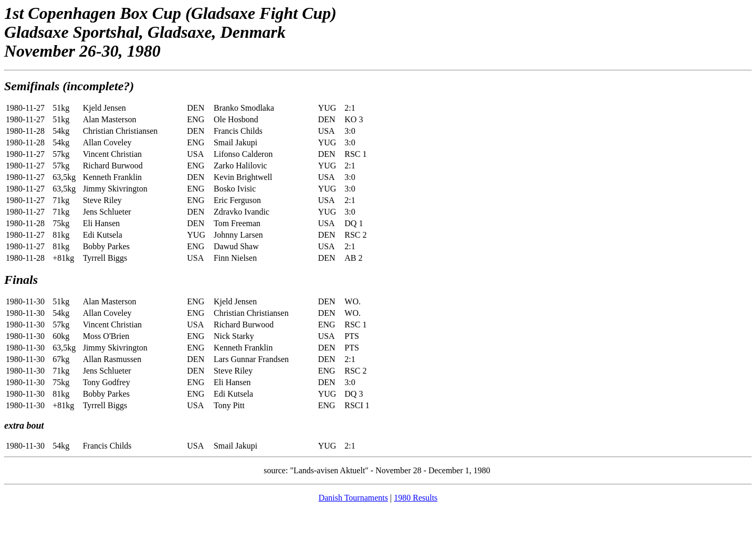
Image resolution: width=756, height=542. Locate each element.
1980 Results (416, 498)
